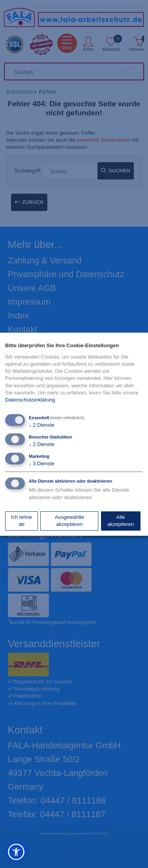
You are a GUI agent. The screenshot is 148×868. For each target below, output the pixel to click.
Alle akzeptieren (121, 521)
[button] (16, 852)
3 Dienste (42, 464)
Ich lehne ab (22, 521)
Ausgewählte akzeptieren (69, 521)
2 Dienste (42, 425)
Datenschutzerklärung (30, 400)
